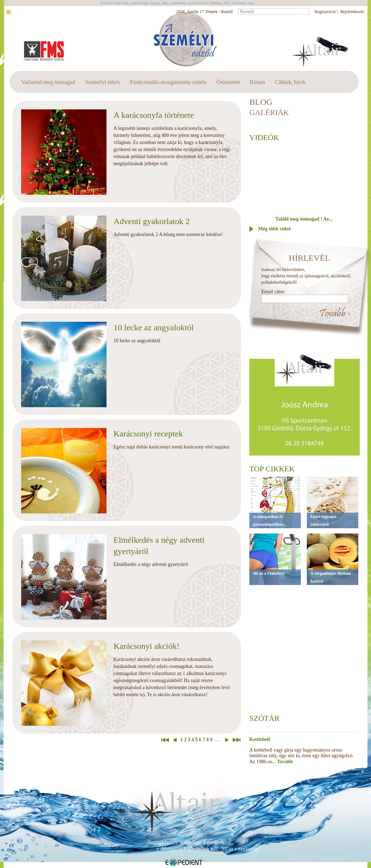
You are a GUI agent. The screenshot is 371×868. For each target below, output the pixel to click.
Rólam (258, 82)
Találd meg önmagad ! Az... (304, 219)
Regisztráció (325, 12)
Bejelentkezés (352, 12)
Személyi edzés (102, 82)
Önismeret (228, 82)
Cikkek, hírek (290, 82)
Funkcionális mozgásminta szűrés (168, 82)
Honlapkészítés (163, 842)
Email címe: (273, 292)
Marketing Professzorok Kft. (190, 849)
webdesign (190, 842)
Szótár (264, 718)
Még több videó (275, 229)
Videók (264, 137)
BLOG (261, 102)
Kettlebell (260, 739)
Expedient (214, 842)
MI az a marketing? (241, 849)
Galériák (269, 112)
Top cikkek (272, 469)
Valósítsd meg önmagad (48, 82)
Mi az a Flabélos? (269, 573)
